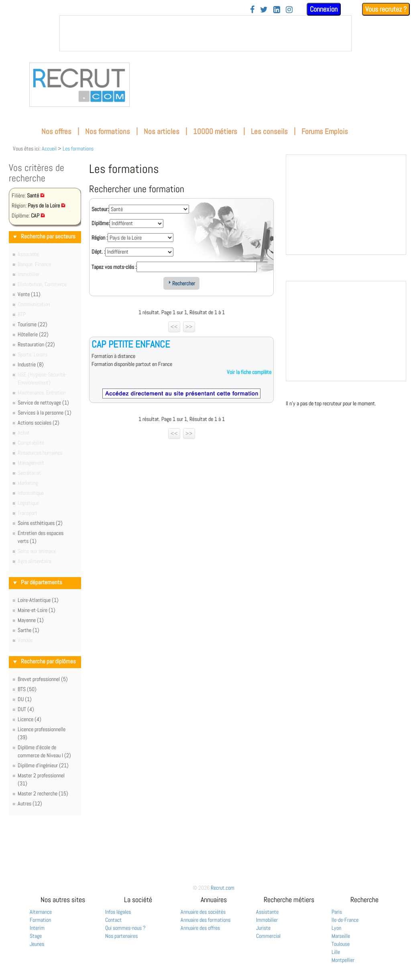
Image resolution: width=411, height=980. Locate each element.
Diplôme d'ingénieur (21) (43, 765)
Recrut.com (223, 888)
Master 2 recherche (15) (43, 793)
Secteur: (100, 209)
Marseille (341, 936)
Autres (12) (30, 803)
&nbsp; (205, 33)
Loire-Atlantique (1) (38, 600)
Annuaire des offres (200, 928)
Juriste (263, 928)
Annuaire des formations (205, 920)
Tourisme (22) (33, 324)
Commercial (268, 936)
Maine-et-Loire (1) (37, 610)
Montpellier (343, 960)
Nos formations (108, 131)
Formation (40, 920)
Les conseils (269, 131)
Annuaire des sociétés (203, 912)
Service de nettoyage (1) (43, 403)
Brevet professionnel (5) (43, 679)
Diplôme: (101, 223)
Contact (113, 920)
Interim (37, 928)
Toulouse (341, 944)
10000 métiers (215, 131)
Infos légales (118, 912)
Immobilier (267, 920)
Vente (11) (29, 294)
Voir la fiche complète (249, 372)
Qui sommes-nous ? (125, 928)
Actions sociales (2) (39, 423)
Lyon (336, 928)
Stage (36, 936)
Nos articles (162, 131)
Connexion (324, 9)
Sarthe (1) (28, 630)
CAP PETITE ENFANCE (131, 344)
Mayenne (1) (31, 620)
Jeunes (37, 944)
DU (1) (25, 699)
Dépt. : (98, 252)
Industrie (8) (31, 364)
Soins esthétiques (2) (40, 523)
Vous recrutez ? (386, 9)
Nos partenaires (121, 936)
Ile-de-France (345, 920)
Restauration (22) (36, 344)
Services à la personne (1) (45, 413)
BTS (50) (27, 689)
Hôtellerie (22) (33, 334)
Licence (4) (30, 719)
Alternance (41, 912)
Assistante (267, 912)
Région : (100, 238)
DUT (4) (26, 709)
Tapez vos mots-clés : (114, 267)
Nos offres (56, 131)
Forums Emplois (325, 131)
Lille (336, 952)
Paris (337, 912)
